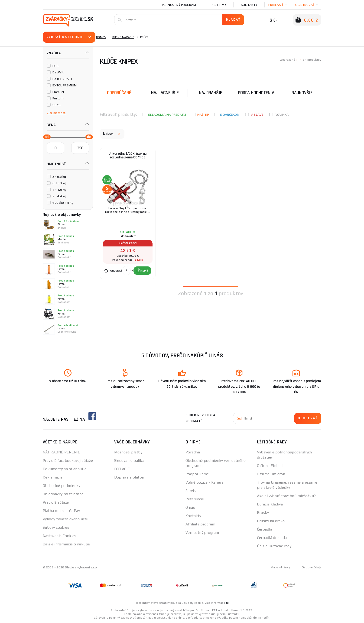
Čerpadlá (265, 529)
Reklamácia (53, 477)
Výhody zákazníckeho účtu (66, 519)
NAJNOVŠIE (302, 93)
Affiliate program (200, 524)
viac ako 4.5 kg (63, 203)
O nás (190, 507)
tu (227, 603)
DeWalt (58, 72)
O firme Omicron (271, 474)
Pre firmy (218, 5)
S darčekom (230, 115)
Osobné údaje (311, 567)
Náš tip (203, 115)
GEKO (57, 105)
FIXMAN (58, 92)
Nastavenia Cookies (60, 536)
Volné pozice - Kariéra (205, 482)
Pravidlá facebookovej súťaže (68, 461)
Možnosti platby (128, 452)
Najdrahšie (211, 93)
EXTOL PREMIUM (65, 85)
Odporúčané (119, 93)
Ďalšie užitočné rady (274, 546)
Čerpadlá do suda (272, 538)
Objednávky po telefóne (63, 494)
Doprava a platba (129, 477)
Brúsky (263, 513)
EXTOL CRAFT (62, 79)
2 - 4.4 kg (59, 196)
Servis (191, 491)
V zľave (257, 115)
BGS (55, 66)
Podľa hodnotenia (256, 93)
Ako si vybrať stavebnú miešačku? (286, 496)
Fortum (58, 98)
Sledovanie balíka (129, 461)
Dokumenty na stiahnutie (65, 469)
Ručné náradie (123, 37)
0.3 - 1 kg (59, 183)
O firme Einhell (270, 466)
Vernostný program (179, 5)
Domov (101, 37)
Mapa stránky (279, 567)
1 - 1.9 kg (59, 190)
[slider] (45, 137)
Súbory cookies (56, 527)
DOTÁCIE (122, 469)
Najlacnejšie (165, 93)
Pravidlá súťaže (56, 502)
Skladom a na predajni (167, 115)
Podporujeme (197, 474)
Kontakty (249, 5)
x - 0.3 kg (59, 177)
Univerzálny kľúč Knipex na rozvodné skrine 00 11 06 (128, 158)
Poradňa (193, 452)
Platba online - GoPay (61, 511)
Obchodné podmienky (62, 486)
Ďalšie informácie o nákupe (66, 544)
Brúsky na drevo (271, 521)
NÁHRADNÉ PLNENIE (61, 452)
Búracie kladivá (270, 504)
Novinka (282, 115)
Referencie (195, 499)
